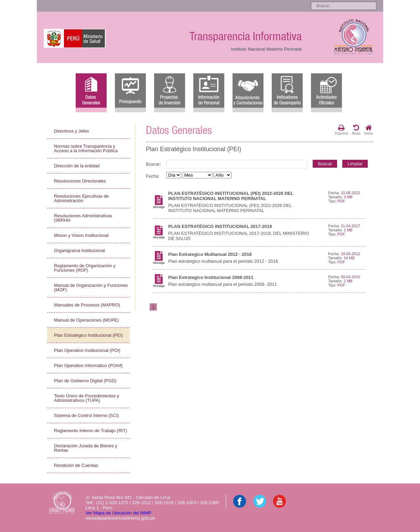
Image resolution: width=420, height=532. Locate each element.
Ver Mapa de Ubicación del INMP (119, 513)
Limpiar (355, 164)
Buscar (325, 164)
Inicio (368, 130)
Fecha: (153, 176)
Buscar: (153, 164)
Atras (356, 130)
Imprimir (342, 130)
